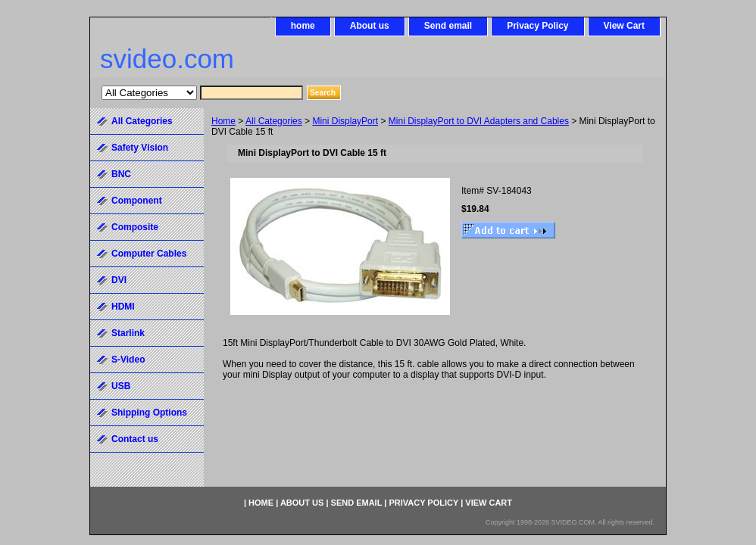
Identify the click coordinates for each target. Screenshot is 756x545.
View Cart (624, 26)
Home (223, 121)
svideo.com (167, 59)
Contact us (135, 439)
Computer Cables (149, 254)
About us (370, 26)
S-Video (128, 360)
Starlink (128, 333)
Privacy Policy (537, 26)
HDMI (123, 307)
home (303, 26)
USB (121, 386)
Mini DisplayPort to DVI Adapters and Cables (479, 121)
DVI (119, 280)
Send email (448, 26)
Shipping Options (149, 413)
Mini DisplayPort (345, 121)
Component (137, 201)
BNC (121, 174)
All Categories (274, 121)
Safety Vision (140, 148)
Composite (135, 227)
